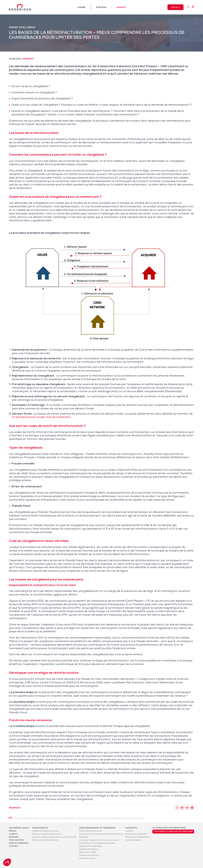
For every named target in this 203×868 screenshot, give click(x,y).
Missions (14, 837)
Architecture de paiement (136, 834)
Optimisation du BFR (88, 852)
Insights (121, 7)
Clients (13, 834)
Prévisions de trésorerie (89, 855)
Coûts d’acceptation (133, 840)
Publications (16, 840)
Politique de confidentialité (172, 866)
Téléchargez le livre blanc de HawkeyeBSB (173, 831)
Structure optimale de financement (47, 834)
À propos (101, 7)
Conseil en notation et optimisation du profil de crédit (54, 837)
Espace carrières (19, 843)
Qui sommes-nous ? (19, 828)
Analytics (129, 831)
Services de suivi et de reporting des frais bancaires (101, 834)
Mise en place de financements (45, 840)
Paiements (28, 59)
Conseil (81, 7)
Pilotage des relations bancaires (45, 831)
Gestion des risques (87, 858)
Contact (175, 7)
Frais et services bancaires (90, 831)
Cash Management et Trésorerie (97, 828)
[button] (7, 862)
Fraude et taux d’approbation (138, 837)
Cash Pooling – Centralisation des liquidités (97, 843)
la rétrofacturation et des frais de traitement (41, 417)
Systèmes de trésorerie (89, 849)
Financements (40, 828)
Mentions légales (150, 866)
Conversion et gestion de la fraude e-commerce (99, 840)
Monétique (84, 837)
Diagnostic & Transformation (91, 846)
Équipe (13, 831)
